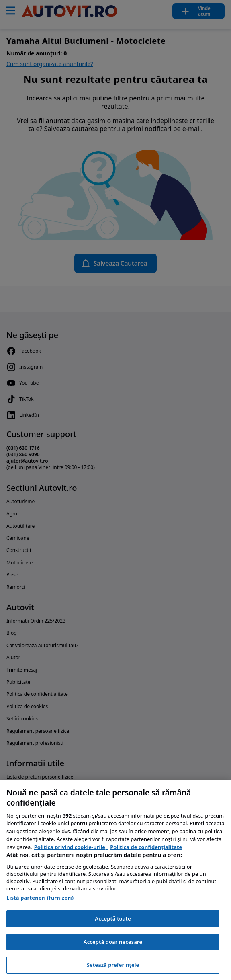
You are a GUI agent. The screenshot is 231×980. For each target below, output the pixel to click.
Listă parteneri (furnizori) (40, 898)
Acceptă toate (113, 918)
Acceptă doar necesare (113, 942)
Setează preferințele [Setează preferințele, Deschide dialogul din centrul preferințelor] (113, 965)
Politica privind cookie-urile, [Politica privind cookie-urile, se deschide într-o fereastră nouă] (71, 847)
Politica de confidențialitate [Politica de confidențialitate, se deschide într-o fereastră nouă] (146, 847)
